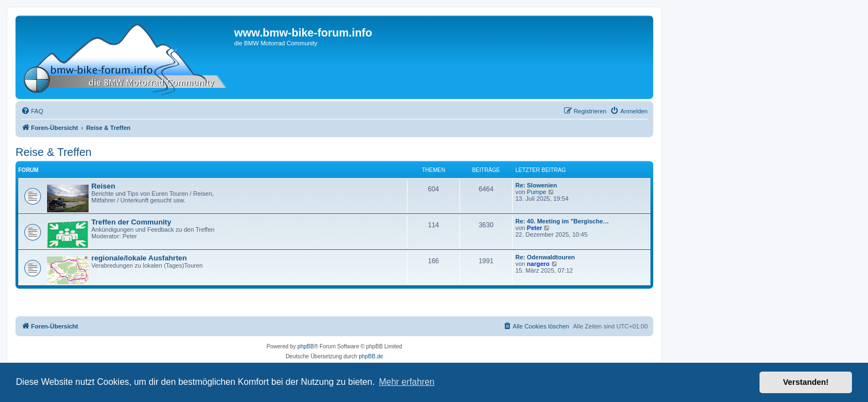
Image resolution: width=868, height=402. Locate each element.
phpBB (306, 346)
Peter (535, 228)
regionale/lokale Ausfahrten (139, 258)
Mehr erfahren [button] (407, 382)
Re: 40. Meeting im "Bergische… (562, 221)
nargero (538, 264)
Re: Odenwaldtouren (545, 257)
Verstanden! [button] (806, 382)
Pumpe (537, 192)
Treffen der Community (131, 222)
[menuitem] (32, 111)
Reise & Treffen (53, 152)
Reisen (103, 186)
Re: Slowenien (536, 185)
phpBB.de (371, 356)
